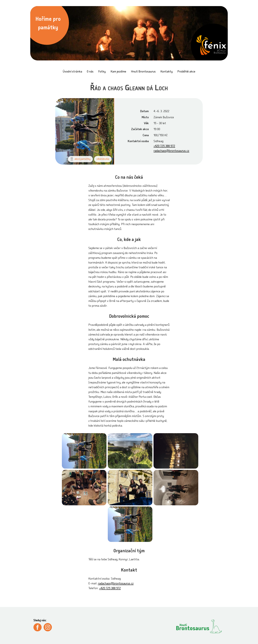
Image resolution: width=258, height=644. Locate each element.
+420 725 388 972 (164, 146)
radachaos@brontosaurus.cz (171, 151)
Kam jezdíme (118, 72)
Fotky (102, 72)
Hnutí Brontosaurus (143, 72)
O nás (90, 72)
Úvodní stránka (72, 72)
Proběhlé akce (186, 72)
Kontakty (167, 72)
